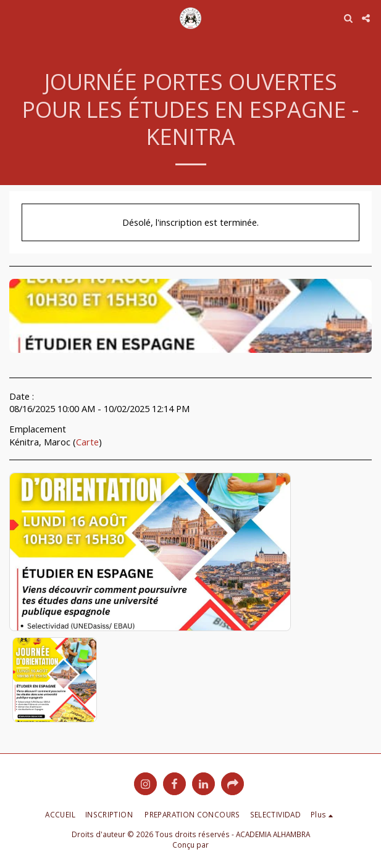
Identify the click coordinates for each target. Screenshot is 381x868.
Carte (87, 442)
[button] (14, 18)
